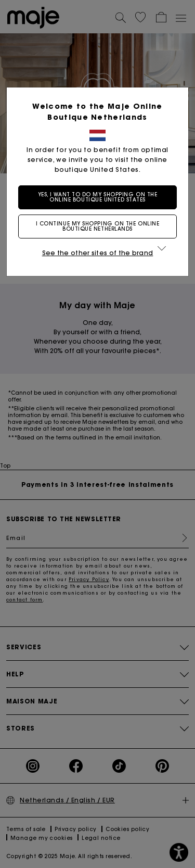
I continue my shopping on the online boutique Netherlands (98, 226)
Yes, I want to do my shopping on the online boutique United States (98, 197)
